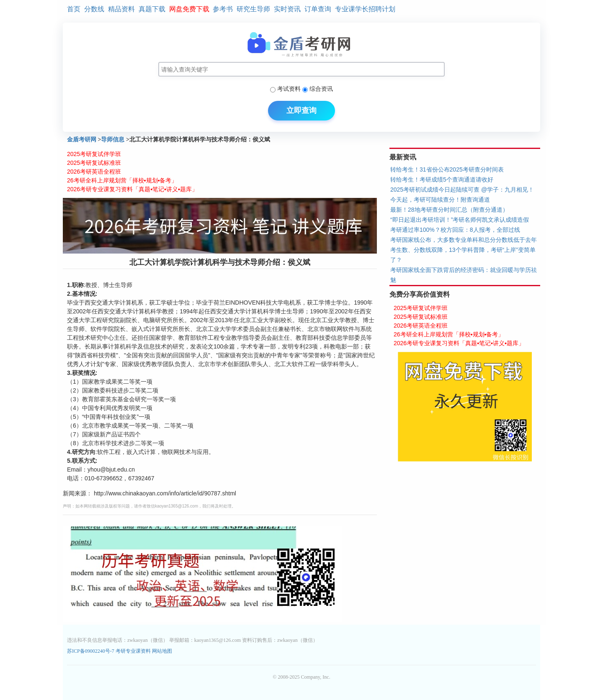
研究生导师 (253, 9)
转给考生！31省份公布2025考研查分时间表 (447, 169)
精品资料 (121, 9)
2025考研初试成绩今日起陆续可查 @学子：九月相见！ (462, 190)
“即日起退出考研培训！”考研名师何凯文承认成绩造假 (460, 220)
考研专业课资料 (133, 651)
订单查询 (318, 9)
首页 (74, 9)
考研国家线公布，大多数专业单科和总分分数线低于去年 (464, 240)
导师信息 (113, 140)
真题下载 (152, 9)
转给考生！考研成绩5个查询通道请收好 (442, 179)
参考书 (223, 9)
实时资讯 (287, 9)
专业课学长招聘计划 (365, 9)
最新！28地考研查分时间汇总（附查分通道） (449, 210)
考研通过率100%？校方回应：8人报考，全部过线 (455, 230)
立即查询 (301, 110)
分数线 (94, 9)
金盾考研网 (82, 140)
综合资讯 (321, 89)
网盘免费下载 (189, 9)
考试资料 (289, 89)
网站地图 (162, 651)
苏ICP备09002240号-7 (91, 651)
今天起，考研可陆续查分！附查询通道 (440, 200)
